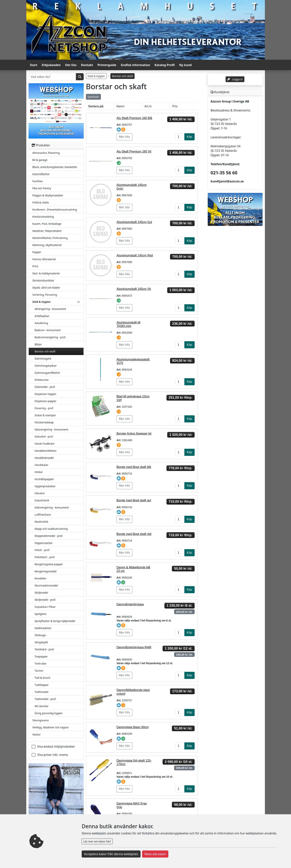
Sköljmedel (41, 593)
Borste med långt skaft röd (134, 534)
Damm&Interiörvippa (130, 604)
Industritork (42, 500)
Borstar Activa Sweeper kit (134, 434)
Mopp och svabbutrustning (51, 529)
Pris (175, 106)
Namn (121, 106)
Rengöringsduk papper (49, 564)
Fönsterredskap (44, 422)
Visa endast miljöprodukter (56, 746)
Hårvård (40, 493)
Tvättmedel (42, 692)
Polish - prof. (42, 550)
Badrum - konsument (48, 330)
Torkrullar (41, 664)
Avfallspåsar (42, 316)
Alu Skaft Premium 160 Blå (134, 118)
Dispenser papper (46, 401)
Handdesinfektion (46, 451)
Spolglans (41, 614)
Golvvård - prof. (44, 437)
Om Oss (71, 65)
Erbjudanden (51, 65)
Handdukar (42, 465)
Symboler (93, 97)
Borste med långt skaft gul (134, 500)
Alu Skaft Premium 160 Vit (134, 151)
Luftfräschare (43, 515)
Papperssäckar (44, 543)
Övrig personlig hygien (49, 713)
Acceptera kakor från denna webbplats (111, 854)
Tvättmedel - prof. (45, 699)
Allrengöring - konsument (50, 309)
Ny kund (185, 65)
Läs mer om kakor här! (97, 841)
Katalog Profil (165, 65)
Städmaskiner (43, 628)
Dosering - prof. (44, 408)
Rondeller (41, 578)
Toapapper (41, 656)
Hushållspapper (44, 479)
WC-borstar (42, 706)
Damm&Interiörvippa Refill (134, 647)
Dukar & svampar (45, 415)
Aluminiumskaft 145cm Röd (135, 255)
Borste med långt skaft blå (134, 467)
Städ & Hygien (96, 76)
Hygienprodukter (45, 486)
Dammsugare (43, 358)
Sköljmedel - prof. (45, 600)
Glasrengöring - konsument (52, 429)
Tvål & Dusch (43, 678)
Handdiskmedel (44, 458)
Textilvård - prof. (45, 649)
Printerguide (107, 65)
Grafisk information (135, 65)
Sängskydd (41, 642)
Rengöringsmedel (46, 571)
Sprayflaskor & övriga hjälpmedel (55, 621)
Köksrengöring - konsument (52, 507)
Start (34, 65)
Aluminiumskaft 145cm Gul (134, 222)
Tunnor (39, 671)
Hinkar (39, 472)
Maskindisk (41, 522)
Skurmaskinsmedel (46, 585)
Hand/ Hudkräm (45, 444)
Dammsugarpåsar (46, 366)
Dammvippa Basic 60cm (133, 727)
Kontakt (87, 65)
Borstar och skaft (45, 351)
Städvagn (40, 635)
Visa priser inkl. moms (53, 755)
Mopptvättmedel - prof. (49, 536)
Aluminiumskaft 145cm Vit (134, 289)
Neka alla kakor (155, 854)
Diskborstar (42, 380)
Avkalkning (41, 323)
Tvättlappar (42, 685)
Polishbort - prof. (45, 557)
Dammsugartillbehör (47, 373)
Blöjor (38, 344)
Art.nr (148, 106)
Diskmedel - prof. (45, 387)
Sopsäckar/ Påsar (45, 607)
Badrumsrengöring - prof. (50, 337)
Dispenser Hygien (45, 394)
